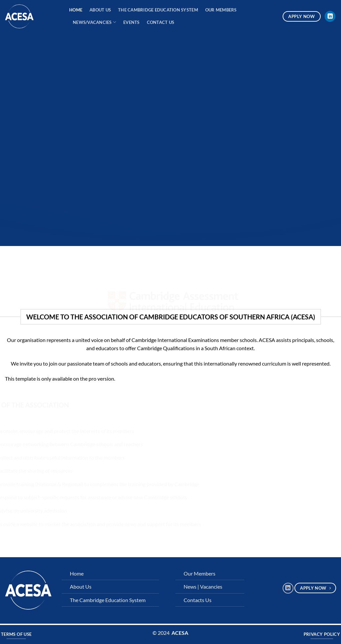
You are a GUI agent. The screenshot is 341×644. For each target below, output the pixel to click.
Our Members (221, 10)
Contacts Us (198, 600)
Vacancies (211, 587)
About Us (100, 10)
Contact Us (161, 22)
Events (131, 22)
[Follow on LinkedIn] (330, 16)
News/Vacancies (94, 22)
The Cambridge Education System (158, 10)
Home (76, 10)
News (190, 587)
